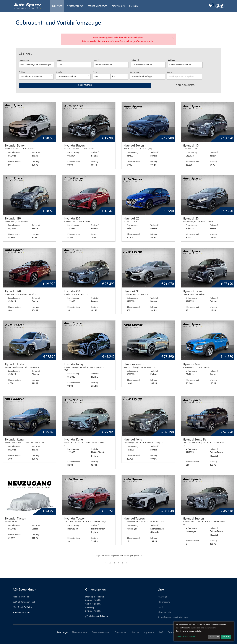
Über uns (133, 6)
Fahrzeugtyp (24, 60)
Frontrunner (118, 6)
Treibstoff (135, 60)
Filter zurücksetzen (186, 85)
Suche (170, 72)
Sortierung (134, 72)
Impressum (164, 602)
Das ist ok (226, 637)
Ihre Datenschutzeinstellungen (173, 617)
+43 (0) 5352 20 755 (22, 607)
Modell (97, 60)
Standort (60, 72)
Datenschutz (164, 612)
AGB (161, 607)
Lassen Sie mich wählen (185, 637)
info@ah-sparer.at (21, 612)
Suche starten (85, 85)
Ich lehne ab (214, 637)
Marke (59, 60)
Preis (95, 72)
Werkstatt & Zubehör (98, 616)
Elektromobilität (75, 6)
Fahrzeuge (57, 6)
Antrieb (22, 72)
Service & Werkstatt (98, 6)
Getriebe (171, 60)
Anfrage (162, 597)
